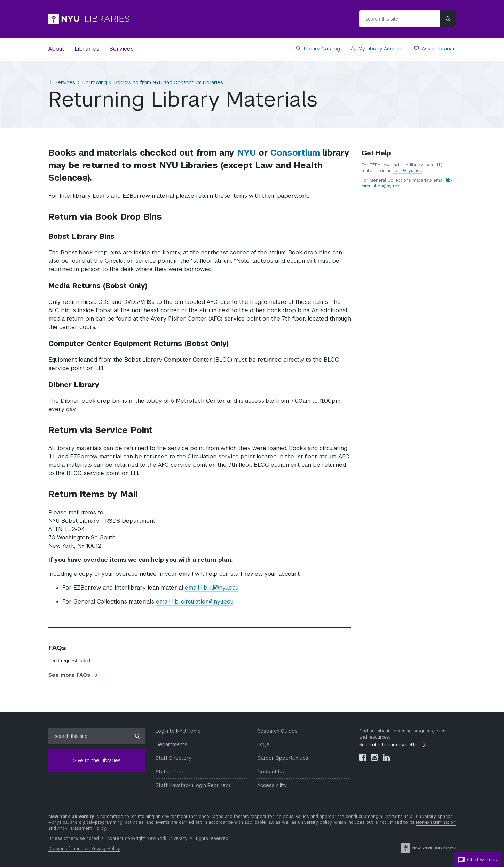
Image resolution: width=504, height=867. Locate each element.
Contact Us (271, 772)
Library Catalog (321, 49)
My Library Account (380, 49)
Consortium (295, 153)
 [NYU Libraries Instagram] (375, 757)
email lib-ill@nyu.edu (212, 588)
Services (122, 49)
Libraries (87, 49)
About (56, 49)
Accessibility (272, 785)
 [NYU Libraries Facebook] (363, 757)
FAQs (263, 744)
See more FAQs (70, 675)
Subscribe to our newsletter (389, 745)
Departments (171, 744)
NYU (246, 153)
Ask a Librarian (438, 49)
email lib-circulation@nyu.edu (195, 602)
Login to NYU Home (178, 731)
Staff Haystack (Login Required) (193, 785)
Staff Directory (174, 758)
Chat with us (477, 860)
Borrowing (95, 82)
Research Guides (277, 731)
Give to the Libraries (97, 760)
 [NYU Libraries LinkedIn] (386, 757)
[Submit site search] (448, 19)
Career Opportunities (283, 758)
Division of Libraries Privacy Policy (84, 849)
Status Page (170, 772)
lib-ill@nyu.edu (407, 171)
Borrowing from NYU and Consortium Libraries (169, 82)
